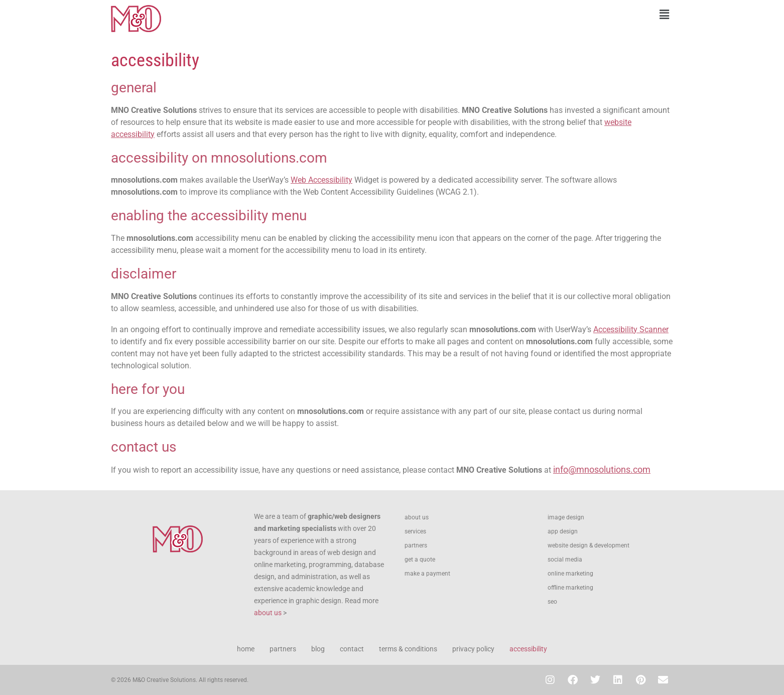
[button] (535, 15)
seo (552, 602)
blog (318, 649)
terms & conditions (408, 649)
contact (352, 649)
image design (566, 517)
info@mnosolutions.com (602, 469)
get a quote (420, 560)
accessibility (528, 649)
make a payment (427, 574)
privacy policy (473, 649)
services (415, 531)
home (246, 649)
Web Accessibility (321, 180)
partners (416, 545)
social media (565, 560)
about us (268, 613)
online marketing (570, 574)
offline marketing (570, 588)
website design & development (589, 545)
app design (563, 531)
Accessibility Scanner (631, 329)
